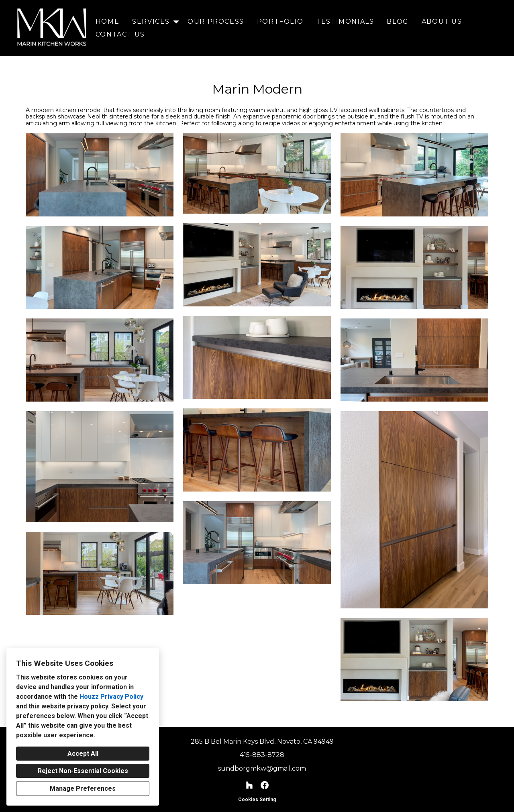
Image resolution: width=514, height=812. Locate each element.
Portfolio (280, 21)
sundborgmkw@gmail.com (262, 768)
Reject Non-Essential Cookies (83, 771)
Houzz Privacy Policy (111, 697)
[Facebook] (264, 785)
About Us (442, 21)
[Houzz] (250, 785)
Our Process (216, 21)
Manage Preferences (83, 789)
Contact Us (120, 34)
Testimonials (345, 21)
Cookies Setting (257, 800)
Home (107, 21)
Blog (398, 21)
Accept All (83, 754)
